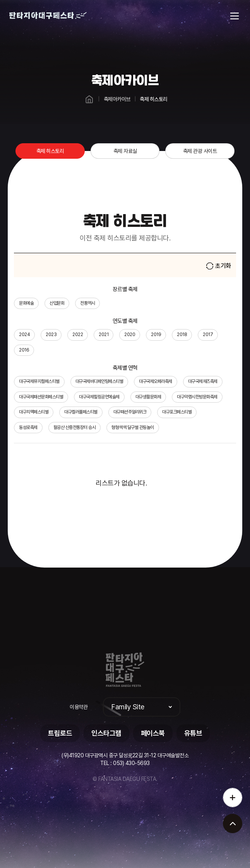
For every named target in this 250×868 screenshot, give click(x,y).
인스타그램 (106, 733)
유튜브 (193, 733)
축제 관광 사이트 (200, 151)
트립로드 (60, 733)
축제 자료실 (125, 151)
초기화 (219, 266)
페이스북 (153, 733)
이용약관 (79, 707)
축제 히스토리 (50, 151)
